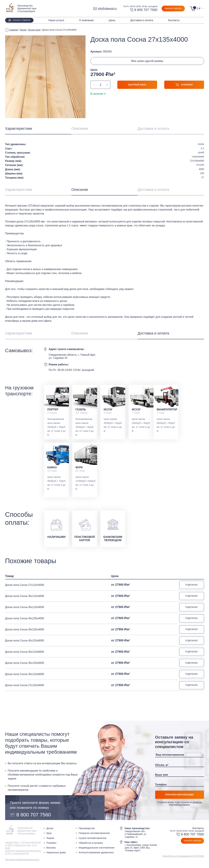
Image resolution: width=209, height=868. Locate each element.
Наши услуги (56, 20)
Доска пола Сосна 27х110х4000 (25, 585)
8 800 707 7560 (144, 10)
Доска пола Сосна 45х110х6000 (25, 652)
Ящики (50, 839)
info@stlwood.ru (105, 9)
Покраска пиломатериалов (94, 834)
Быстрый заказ (137, 85)
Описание (80, 129)
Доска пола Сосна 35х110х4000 (25, 596)
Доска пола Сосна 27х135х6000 (25, 686)
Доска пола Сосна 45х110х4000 (25, 607)
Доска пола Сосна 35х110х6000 (25, 675)
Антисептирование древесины (96, 853)
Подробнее (192, 585)
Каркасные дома (56, 853)
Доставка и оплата (142, 20)
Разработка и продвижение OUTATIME (183, 857)
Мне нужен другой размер (147, 61)
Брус (49, 834)
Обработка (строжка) (91, 844)
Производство (87, 829)
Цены (112, 20)
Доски (50, 829)
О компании (86, 20)
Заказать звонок (173, 8)
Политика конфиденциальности (22, 861)
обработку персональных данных (185, 804)
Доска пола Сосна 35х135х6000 (25, 664)
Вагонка (51, 849)
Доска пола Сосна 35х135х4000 (25, 630)
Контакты (174, 20)
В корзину (184, 86)
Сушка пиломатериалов (92, 839)
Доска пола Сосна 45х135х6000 (25, 641)
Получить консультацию (179, 796)
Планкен (51, 844)
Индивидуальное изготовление (96, 849)
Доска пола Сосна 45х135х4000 (25, 619)
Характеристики (19, 129)
